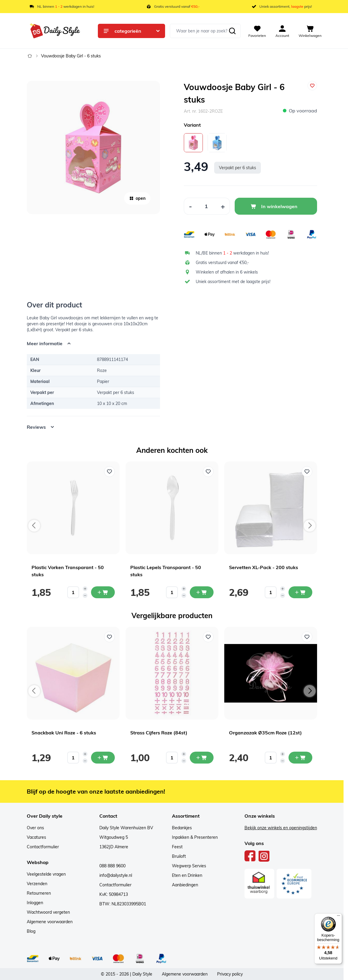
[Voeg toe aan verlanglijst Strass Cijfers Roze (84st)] (208, 637)
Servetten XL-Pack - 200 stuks (264, 567)
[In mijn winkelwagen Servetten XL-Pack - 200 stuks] (300, 592)
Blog (31, 931)
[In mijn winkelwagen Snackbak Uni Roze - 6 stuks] (103, 758)
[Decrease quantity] (85, 596)
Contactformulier (43, 847)
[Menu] (338, 917)
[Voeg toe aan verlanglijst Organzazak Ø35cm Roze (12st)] (307, 637)
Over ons (35, 828)
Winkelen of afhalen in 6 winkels (227, 272)
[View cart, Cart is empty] (310, 31)
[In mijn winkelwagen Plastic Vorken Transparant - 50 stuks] (103, 592)
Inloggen (35, 903)
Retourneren (39, 893)
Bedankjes (182, 828)
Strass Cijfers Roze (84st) (159, 733)
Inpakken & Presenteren (195, 837)
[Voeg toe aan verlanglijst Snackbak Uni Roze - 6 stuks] (109, 637)
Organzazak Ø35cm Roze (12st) (265, 733)
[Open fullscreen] (93, 147)
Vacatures (36, 837)
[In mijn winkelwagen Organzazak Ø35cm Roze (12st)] (300, 758)
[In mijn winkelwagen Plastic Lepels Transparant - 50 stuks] (202, 592)
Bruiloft (179, 856)
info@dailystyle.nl (116, 875)
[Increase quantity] (85, 589)
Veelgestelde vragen (46, 874)
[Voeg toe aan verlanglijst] (312, 86)
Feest (177, 847)
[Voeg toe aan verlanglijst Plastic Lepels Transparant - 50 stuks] (208, 472)
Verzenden (37, 884)
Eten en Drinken (187, 875)
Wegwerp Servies (189, 866)
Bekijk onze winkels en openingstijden (281, 828)
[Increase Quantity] (223, 206)
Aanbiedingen (185, 885)
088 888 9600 (112, 866)
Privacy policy (230, 974)
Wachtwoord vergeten (48, 912)
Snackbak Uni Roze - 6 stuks (64, 733)
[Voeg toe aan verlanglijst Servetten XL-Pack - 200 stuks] (307, 472)
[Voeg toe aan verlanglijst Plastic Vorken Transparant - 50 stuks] (109, 472)
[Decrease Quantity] (190, 206)
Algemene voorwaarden (50, 922)
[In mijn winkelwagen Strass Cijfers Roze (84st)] (202, 758)
